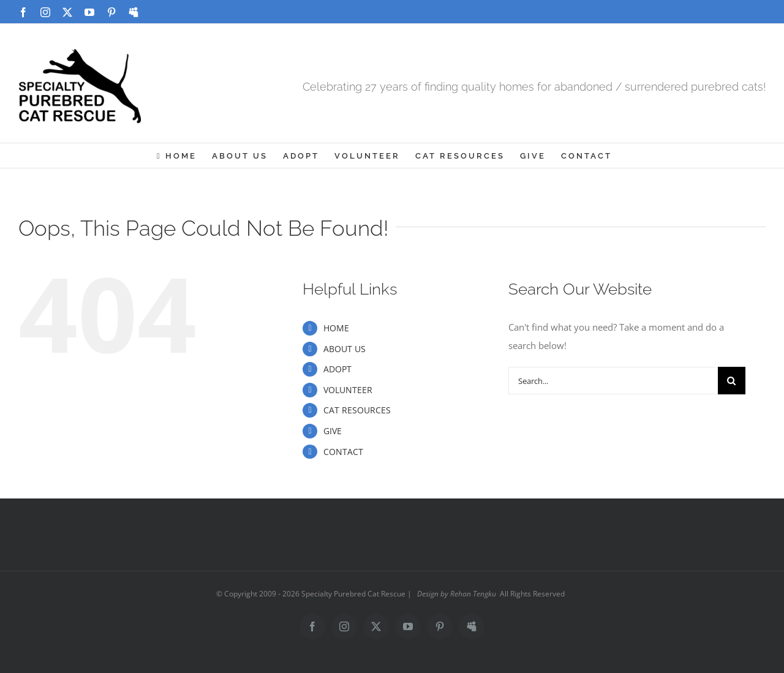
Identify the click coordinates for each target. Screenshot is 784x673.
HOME (336, 328)
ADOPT (337, 369)
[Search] (732, 381)
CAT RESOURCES (357, 410)
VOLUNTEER (348, 390)
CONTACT (343, 452)
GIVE (333, 431)
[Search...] (613, 381)
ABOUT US (345, 349)
